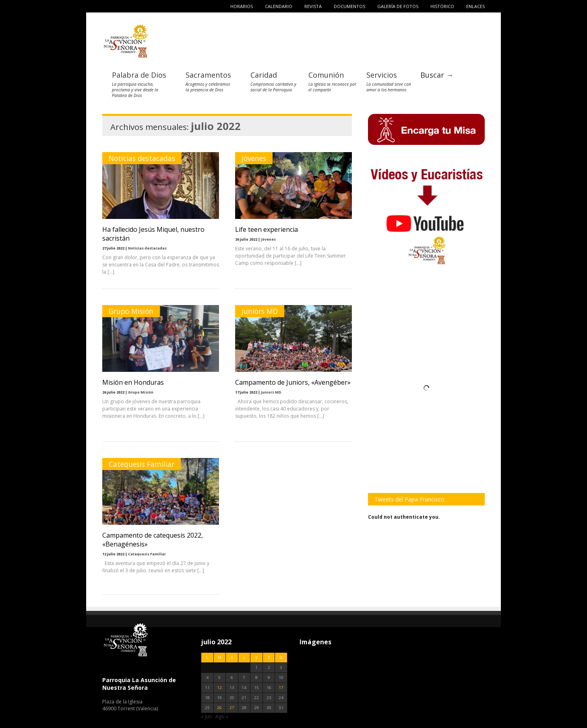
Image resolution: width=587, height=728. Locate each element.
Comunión (326, 75)
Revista (313, 6)
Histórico (442, 6)
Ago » (222, 717)
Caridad (264, 75)
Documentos (349, 6)
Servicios (382, 75)
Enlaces (475, 6)
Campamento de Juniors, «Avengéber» (293, 382)
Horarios (242, 6)
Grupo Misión (131, 311)
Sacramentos (208, 75)
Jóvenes (254, 158)
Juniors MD (260, 311)
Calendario (279, 6)
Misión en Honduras (133, 382)
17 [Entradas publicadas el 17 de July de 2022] (281, 688)
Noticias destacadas (142, 158)
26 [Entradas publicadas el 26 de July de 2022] (219, 708)
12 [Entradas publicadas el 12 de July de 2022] (219, 688)
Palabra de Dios (139, 75)
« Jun (206, 717)
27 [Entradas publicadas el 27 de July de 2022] (232, 708)
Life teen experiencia (267, 229)
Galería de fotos (398, 6)
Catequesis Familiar (142, 464)
